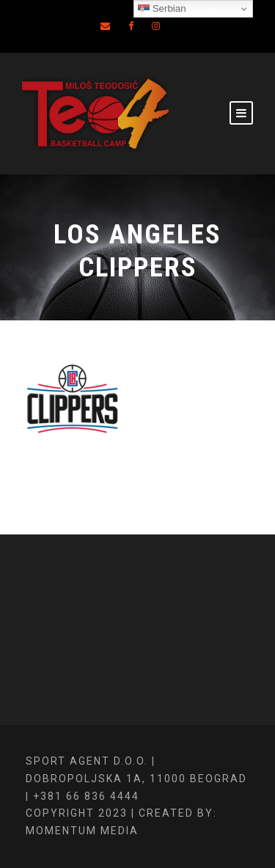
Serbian (162, 9)
